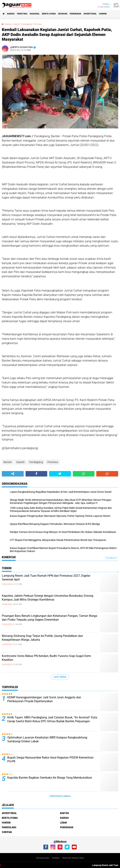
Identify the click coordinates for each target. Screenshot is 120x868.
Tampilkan (111, 558)
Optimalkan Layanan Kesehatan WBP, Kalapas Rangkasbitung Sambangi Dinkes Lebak (47, 739)
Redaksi (56, 858)
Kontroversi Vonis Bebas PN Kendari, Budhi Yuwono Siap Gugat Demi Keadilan (46, 658)
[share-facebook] (36, 474)
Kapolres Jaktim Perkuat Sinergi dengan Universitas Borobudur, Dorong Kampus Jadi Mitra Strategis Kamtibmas (48, 598)
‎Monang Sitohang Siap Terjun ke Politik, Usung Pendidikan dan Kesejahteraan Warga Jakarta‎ (42, 638)
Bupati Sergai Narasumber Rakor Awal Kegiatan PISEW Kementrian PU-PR (50, 759)
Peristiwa (22, 14)
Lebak (63, 823)
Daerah (11, 14)
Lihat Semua (60, 677)
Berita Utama (49, 14)
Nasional (35, 14)
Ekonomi (63, 14)
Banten (8, 462)
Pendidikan (75, 14)
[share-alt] (13, 474)
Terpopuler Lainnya (60, 796)
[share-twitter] (60, 474)
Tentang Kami (43, 858)
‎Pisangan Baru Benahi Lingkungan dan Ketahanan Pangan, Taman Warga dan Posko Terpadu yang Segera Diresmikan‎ (50, 618)
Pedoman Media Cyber (73, 858)
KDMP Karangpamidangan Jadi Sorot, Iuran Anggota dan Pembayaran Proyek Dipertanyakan (44, 699)
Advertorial (90, 14)
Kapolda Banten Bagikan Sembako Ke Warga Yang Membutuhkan (50, 778)
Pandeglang (36, 462)
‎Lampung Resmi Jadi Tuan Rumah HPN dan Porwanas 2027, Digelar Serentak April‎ (46, 578)
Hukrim (103, 14)
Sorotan (7, 832)
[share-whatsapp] (84, 474)
